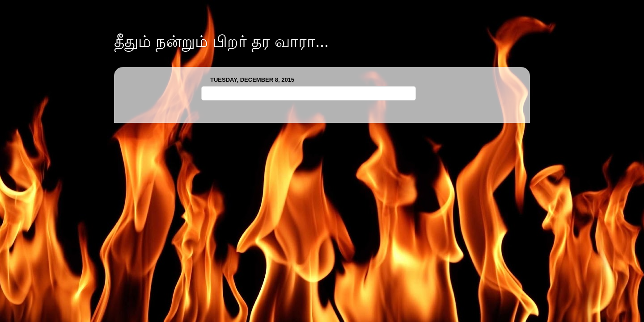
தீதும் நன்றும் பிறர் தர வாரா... (221, 41)
